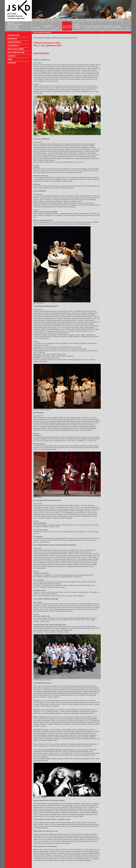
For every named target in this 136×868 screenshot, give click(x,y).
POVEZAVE (12, 63)
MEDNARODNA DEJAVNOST (96, 20)
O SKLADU (37, 28)
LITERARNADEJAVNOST (97, 27)
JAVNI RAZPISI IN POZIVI (76, 20)
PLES (57, 28)
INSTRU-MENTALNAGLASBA (77, 26)
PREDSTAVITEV (13, 35)
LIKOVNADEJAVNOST (117, 27)
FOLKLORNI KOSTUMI (16, 53)
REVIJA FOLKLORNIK (16, 49)
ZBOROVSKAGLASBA (87, 27)
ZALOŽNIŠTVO (13, 46)
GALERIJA (12, 56)
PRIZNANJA (61, 20)
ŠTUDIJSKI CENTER (40, 20)
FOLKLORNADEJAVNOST (67, 27)
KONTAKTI (52, 20)
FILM (127, 28)
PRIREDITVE (12, 39)
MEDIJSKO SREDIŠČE (115, 20)
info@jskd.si (16, 29)
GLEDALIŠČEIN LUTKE (107, 27)
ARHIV (10, 59)
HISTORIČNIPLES (47, 27)
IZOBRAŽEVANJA (14, 42)
